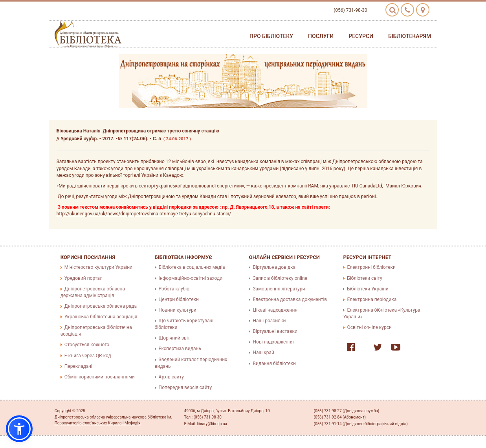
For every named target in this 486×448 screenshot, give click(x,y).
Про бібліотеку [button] (271, 36)
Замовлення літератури (279, 289)
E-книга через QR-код (88, 356)
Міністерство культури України (98, 267)
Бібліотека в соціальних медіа (192, 267)
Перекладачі (78, 366)
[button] (19, 429)
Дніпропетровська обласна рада (101, 306)
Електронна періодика (372, 299)
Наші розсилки (269, 321)
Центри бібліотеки (179, 299)
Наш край (263, 353)
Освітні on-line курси (369, 327)
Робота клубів (174, 289)
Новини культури (178, 310)
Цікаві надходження (275, 310)
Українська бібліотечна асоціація (101, 317)
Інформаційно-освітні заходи (191, 278)
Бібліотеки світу (364, 278)
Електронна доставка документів (290, 299)
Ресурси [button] (361, 36)
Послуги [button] (321, 36)
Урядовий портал (83, 278)
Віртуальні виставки (275, 331)
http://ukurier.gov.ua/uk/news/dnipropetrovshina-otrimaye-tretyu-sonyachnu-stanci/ (144, 214)
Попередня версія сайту (185, 387)
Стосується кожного (87, 345)
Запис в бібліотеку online (280, 278)
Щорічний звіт (174, 338)
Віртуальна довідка (274, 267)
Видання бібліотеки (274, 364)
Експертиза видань (180, 349)
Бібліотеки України (368, 289)
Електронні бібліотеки (371, 267)
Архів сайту (171, 377)
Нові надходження (273, 342)
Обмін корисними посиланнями (100, 377)
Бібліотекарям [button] (410, 36)
